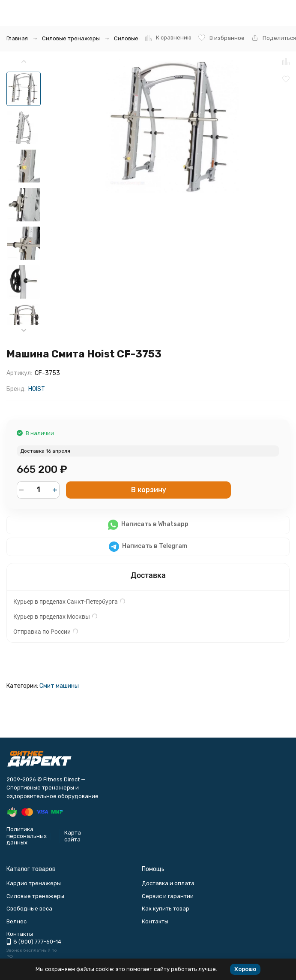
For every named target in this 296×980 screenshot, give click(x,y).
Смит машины (59, 686)
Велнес (16, 921)
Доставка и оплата (168, 883)
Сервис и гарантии (168, 896)
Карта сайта (73, 836)
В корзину (149, 490)
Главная (17, 38)
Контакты (155, 921)
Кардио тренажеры (34, 883)
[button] (24, 331)
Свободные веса (29, 909)
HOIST (37, 389)
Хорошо (245, 969)
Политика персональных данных (27, 836)
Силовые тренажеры (71, 38)
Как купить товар (166, 909)
